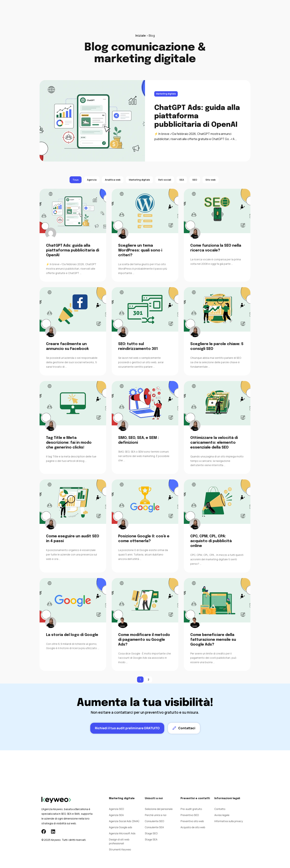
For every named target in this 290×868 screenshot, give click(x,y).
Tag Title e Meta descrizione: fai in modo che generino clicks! (69, 443)
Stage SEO (151, 833)
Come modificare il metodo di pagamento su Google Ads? (144, 640)
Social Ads (135, 11)
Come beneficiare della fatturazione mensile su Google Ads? (213, 640)
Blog (168, 11)
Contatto (183, 11)
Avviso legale (222, 815)
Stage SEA (151, 839)
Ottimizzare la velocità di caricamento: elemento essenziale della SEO (214, 443)
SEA (119, 11)
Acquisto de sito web (193, 827)
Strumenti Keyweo (120, 849)
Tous (76, 180)
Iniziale (141, 36)
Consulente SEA (154, 827)
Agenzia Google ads (120, 827)
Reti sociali (165, 180)
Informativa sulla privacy (229, 821)
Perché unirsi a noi (156, 815)
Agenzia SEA (116, 815)
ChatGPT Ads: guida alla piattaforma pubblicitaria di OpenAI (197, 116)
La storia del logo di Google (72, 635)
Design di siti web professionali (119, 841)
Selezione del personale (159, 809)
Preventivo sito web (192, 821)
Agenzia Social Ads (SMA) (124, 821)
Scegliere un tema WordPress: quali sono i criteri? (140, 250)
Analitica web (113, 180)
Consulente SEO (154, 821)
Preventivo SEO (190, 815)
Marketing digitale (166, 94)
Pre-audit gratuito (191, 809)
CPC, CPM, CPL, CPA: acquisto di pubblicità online (211, 541)
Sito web (211, 180)
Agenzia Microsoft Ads (122, 833)
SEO (107, 11)
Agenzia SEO (116, 809)
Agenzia (153, 11)
